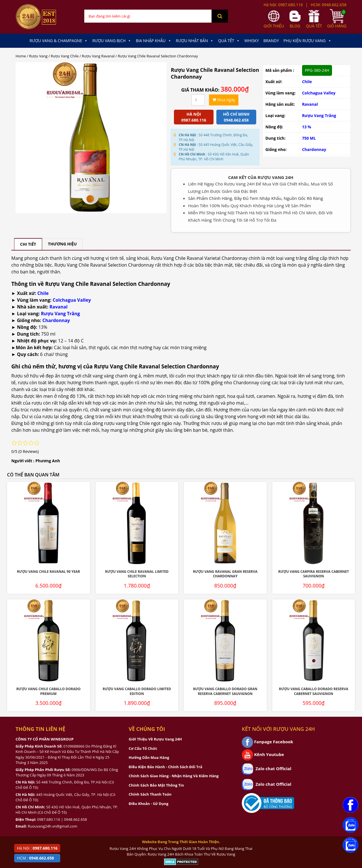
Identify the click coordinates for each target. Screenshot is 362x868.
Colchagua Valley (319, 93)
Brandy (271, 41)
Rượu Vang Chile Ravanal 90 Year (49, 572)
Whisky (252, 41)
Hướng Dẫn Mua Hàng (149, 757)
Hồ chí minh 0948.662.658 (236, 117)
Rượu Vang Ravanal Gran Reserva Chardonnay (225, 574)
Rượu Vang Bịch (112, 41)
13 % (307, 127)
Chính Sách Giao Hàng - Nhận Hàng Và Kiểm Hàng (174, 776)
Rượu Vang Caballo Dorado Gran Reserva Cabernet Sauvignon (225, 691)
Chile (307, 82)
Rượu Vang (38, 56)
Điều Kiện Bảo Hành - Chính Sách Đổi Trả (165, 767)
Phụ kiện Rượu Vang (307, 41)
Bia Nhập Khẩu (153, 41)
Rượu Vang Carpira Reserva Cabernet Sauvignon (314, 574)
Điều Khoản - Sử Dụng (148, 804)
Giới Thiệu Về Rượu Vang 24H (155, 739)
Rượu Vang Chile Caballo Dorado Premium (49, 691)
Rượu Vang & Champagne (59, 41)
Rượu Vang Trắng (319, 115)
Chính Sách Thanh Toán (150, 794)
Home (21, 56)
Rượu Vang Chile (65, 56)
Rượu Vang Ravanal (98, 56)
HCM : (35, 858)
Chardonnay (314, 149)
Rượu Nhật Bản (195, 41)
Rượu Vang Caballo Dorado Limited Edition (137, 691)
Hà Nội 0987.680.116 (194, 117)
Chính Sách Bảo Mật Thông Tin (156, 785)
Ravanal (310, 104)
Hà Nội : (37, 848)
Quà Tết (229, 41)
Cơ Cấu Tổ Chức (143, 748)
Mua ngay (224, 100)
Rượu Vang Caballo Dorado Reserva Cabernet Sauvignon (313, 691)
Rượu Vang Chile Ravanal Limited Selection (137, 574)
